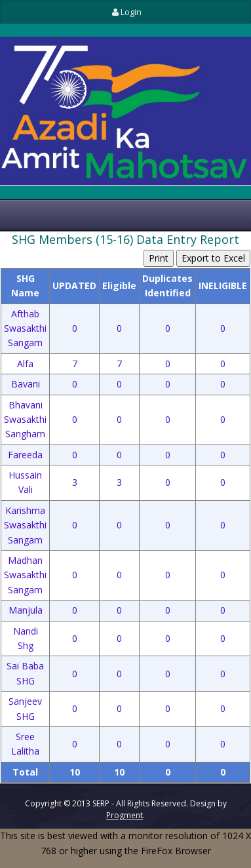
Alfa (25, 364)
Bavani (26, 384)
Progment (125, 815)
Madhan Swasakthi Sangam (25, 575)
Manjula (26, 610)
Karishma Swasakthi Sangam (25, 525)
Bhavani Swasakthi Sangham (25, 420)
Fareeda (25, 455)
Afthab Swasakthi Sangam (25, 328)
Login (125, 12)
